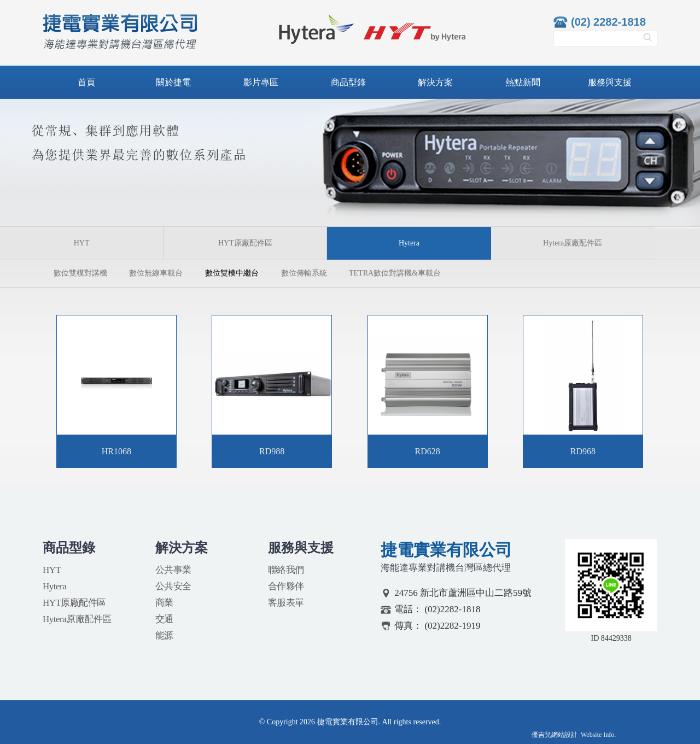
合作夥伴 (286, 586)
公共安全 (173, 586)
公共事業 (173, 570)
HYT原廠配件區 (245, 243)
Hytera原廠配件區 (573, 243)
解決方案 (435, 82)
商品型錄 (348, 82)
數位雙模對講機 (80, 273)
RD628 (427, 451)
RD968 (583, 451)
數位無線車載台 (156, 273)
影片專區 (261, 82)
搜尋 (647, 41)
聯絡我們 (286, 570)
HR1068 (116, 451)
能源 (164, 635)
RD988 (272, 451)
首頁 (86, 82)
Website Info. (598, 735)
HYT (82, 243)
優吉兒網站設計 (555, 735)
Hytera (54, 586)
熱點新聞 (523, 82)
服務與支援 (610, 82)
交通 (164, 619)
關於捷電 (173, 82)
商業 (164, 603)
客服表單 (286, 603)
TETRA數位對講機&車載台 (395, 273)
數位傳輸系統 (304, 273)
